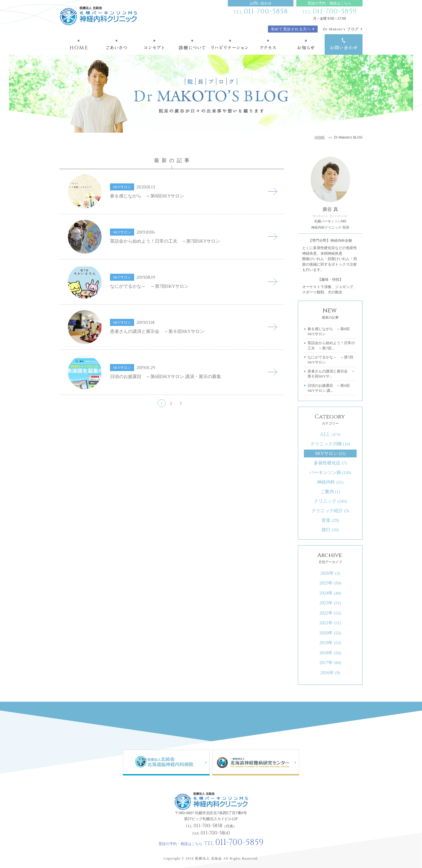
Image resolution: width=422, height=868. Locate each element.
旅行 (330, 530)
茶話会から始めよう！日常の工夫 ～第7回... (331, 345)
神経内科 (330, 482)
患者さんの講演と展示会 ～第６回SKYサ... (331, 374)
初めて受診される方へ (291, 29)
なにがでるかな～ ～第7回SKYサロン (330, 360)
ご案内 (330, 491)
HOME (320, 137)
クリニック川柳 (330, 444)
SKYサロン (330, 453)
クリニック (330, 501)
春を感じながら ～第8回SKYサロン (329, 331)
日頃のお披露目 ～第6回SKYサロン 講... (329, 388)
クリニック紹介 (330, 511)
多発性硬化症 (330, 463)
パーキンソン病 (330, 472)
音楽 (330, 520)
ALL (330, 434)
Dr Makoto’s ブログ (341, 29)
